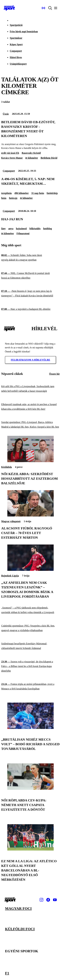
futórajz (13, 198)
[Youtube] (55, 900)
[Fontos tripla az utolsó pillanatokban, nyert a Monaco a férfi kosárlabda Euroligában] (30, 687)
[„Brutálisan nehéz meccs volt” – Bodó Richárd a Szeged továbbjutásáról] (30, 728)
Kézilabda (6, 467)
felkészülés (35, 229)
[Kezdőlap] (9, 8)
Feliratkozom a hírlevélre (31, 360)
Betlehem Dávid (49, 158)
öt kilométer (32, 158)
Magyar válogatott (11, 521)
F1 (7, 973)
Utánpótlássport (18, 64)
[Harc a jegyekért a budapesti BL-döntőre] (30, 309)
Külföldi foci (20, 929)
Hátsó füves (16, 57)
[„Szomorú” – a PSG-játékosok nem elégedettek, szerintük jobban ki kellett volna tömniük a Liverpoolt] (30, 610)
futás (4, 198)
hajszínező (21, 229)
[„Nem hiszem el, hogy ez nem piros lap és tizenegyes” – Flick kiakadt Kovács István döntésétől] (30, 293)
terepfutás (6, 193)
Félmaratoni (23, 233)
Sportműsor (16, 38)
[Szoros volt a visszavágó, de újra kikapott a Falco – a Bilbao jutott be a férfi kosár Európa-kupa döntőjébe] (30, 666)
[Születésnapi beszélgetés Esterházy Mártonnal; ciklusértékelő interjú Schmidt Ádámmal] (30, 646)
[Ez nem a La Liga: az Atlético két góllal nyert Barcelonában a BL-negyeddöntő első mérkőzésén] (30, 850)
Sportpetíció (16, 25)
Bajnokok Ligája (10, 576)
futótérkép (52, 193)
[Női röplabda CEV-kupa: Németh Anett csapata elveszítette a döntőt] (30, 789)
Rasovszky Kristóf (31, 153)
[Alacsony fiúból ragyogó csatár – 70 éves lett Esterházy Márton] (30, 516)
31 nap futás (38, 193)
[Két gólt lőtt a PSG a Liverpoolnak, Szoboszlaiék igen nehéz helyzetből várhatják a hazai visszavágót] (30, 389)
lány (3, 229)
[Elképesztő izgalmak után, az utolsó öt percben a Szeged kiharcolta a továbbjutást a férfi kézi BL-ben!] (30, 407)
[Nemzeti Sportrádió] (43, 8)
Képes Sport (16, 44)
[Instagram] (41, 900)
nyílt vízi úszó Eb (10, 153)
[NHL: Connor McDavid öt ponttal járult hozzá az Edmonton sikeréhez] (30, 276)
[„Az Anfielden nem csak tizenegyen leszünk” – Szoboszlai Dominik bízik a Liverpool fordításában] (30, 570)
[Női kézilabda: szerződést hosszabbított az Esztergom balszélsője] (30, 461)
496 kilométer (22, 193)
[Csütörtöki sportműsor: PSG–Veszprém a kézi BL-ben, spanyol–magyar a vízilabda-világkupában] (30, 628)
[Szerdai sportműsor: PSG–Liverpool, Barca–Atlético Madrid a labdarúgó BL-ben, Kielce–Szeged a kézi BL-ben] (30, 425)
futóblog (47, 229)
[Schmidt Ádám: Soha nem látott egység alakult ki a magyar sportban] (30, 258)
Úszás (6, 114)
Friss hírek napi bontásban (24, 31)
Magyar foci (18, 908)
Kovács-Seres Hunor (12, 158)
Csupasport (16, 51)
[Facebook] (48, 900)
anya (11, 229)
